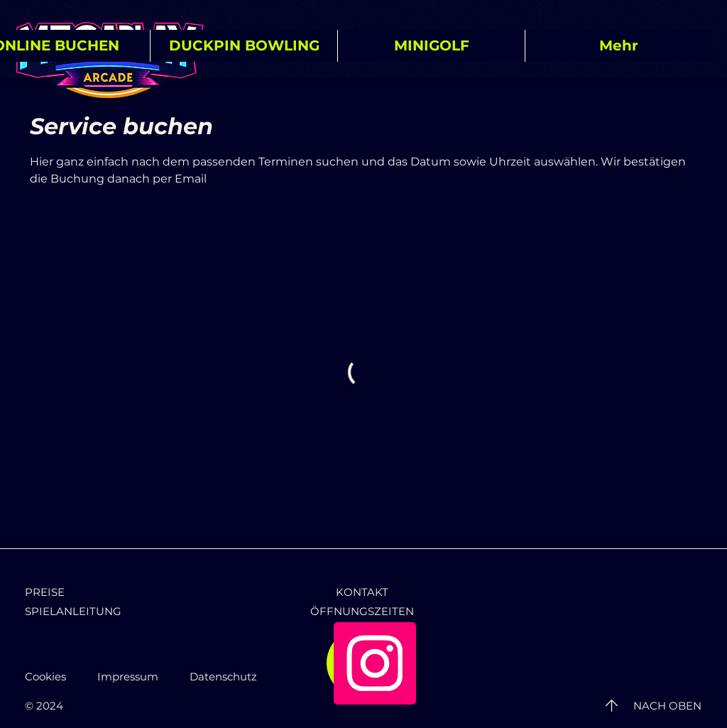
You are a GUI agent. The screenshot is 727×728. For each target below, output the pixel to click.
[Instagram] (375, 663)
